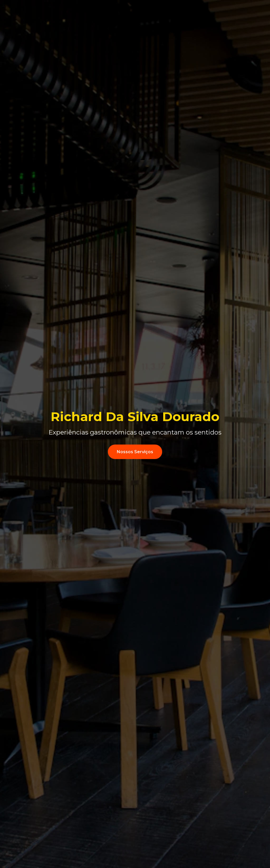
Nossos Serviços (135, 452)
